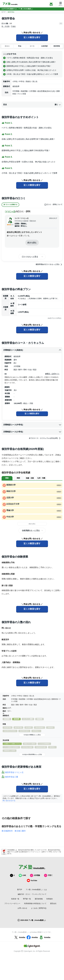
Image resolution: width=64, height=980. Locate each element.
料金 (20, 46)
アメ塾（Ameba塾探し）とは (36, 890)
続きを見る (32, 524)
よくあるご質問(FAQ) (39, 908)
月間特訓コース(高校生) (32, 350)
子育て (48, 875)
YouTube (32, 880)
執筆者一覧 (15, 899)
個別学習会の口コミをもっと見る (49, 265)
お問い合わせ (22, 908)
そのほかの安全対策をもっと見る (32, 754)
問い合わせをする (9, 801)
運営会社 (53, 904)
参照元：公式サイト (52, 374)
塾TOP (4, 12)
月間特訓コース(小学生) (32, 432)
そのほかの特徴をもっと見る (32, 735)
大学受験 (35, 875)
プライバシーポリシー (12, 904)
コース (32, 46)
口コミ (7, 46)
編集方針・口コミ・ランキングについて (32, 894)
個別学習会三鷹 (12, 777)
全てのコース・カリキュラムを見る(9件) (45, 438)
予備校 (13, 26)
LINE (22, 875)
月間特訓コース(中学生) (32, 425)
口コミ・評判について (53, 205)
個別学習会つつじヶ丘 (14, 772)
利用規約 (50, 899)
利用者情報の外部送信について (35, 904)
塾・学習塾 (6, 26)
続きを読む (32, 243)
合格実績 (44, 46)
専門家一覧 (27, 899)
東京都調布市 (7, 831)
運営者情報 (39, 899)
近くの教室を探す (32, 37)
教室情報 (57, 46)
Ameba (19, 937)
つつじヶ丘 (10, 211)
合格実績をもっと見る (31, 531)
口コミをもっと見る (30, 257)
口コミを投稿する (10, 205)
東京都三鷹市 (20, 831)
